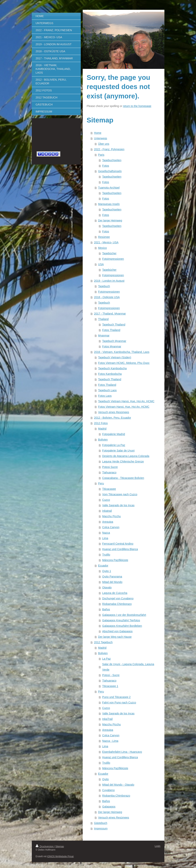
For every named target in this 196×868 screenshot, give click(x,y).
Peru (101, 483)
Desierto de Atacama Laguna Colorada (126, 456)
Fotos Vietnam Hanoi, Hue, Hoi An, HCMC (124, 407)
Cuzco (106, 500)
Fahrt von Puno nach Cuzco (119, 702)
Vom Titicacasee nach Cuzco (120, 494)
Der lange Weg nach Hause (115, 637)
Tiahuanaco (109, 472)
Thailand (103, 319)
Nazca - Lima (110, 741)
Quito (105, 779)
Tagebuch (104, 286)
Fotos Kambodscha (110, 374)
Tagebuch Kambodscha (112, 368)
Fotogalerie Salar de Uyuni (118, 451)
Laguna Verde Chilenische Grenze (123, 461)
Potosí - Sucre (111, 675)
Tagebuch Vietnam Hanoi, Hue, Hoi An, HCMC (126, 401)
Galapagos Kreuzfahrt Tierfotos (121, 620)
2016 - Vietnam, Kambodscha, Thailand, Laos (122, 352)
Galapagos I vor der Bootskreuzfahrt (124, 615)
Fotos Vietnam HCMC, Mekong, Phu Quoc (124, 363)
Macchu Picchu (111, 516)
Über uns (104, 144)
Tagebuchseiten (112, 160)
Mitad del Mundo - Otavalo (118, 785)
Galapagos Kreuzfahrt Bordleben (122, 626)
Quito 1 (107, 571)
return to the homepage (137, 106)
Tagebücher (109, 253)
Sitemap (60, 846)
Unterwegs (101, 138)
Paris (101, 155)
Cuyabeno (108, 790)
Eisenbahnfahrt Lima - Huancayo (122, 752)
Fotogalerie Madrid (114, 434)
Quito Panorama (112, 577)
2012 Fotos (101, 423)
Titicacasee (109, 489)
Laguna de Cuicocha (115, 593)
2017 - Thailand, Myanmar (110, 314)
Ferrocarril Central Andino (118, 544)
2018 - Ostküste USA (107, 297)
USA (101, 264)
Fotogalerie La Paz (114, 445)
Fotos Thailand (111, 330)
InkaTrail (107, 719)
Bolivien (103, 440)
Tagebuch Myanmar (114, 341)
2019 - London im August (109, 281)
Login (157, 846)
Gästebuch (101, 823)
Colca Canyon (111, 527)
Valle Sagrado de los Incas (118, 505)
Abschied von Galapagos (117, 631)
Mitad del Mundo (112, 582)
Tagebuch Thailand (114, 325)
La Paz (106, 659)
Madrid (102, 429)
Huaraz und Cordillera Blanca (120, 549)
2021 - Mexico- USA (106, 242)
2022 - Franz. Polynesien (109, 149)
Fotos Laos (105, 396)
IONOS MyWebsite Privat (60, 856)
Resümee (104, 237)
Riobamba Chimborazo (116, 796)
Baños (106, 609)
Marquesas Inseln (109, 204)
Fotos (106, 166)
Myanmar (104, 336)
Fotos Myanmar (112, 346)
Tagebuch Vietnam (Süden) (115, 357)
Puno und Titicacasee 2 (116, 697)
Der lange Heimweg (110, 220)
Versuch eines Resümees (114, 412)
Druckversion (45, 846)
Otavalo (107, 587)
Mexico (102, 248)
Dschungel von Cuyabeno (118, 598)
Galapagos (109, 807)
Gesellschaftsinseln (110, 171)
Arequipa (108, 522)
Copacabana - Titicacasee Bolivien (123, 478)
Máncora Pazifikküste (115, 560)
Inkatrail (107, 511)
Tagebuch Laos (107, 390)
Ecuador (103, 566)
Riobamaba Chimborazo (117, 604)
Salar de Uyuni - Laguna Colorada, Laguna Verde (128, 667)
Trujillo (106, 555)
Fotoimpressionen (113, 259)
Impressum (101, 828)
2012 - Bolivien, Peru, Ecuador (113, 418)
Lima (105, 538)
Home (98, 133)
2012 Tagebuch (103, 642)
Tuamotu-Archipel (109, 188)
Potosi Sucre (110, 467)
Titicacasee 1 (110, 686)
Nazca (106, 533)
